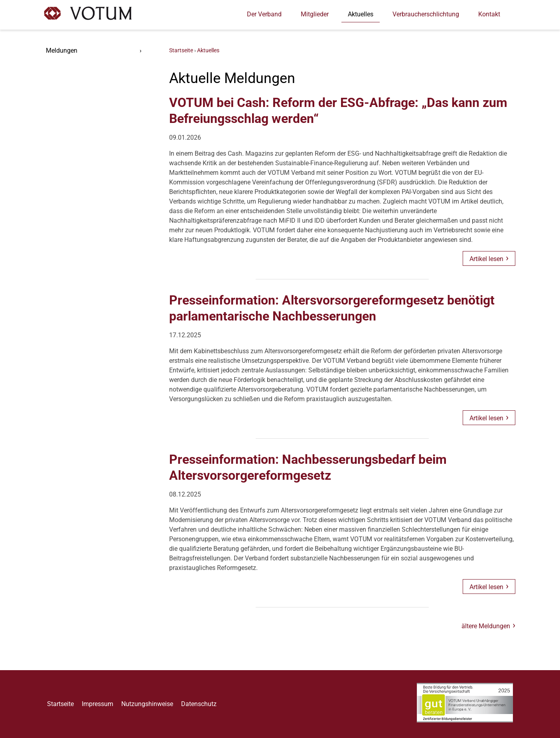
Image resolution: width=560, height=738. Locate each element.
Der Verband (264, 14)
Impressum (98, 704)
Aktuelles (361, 14)
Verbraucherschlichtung (426, 14)
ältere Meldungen (486, 626)
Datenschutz (199, 704)
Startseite (181, 51)
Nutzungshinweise (147, 704)
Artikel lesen (486, 259)
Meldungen (62, 50)
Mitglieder (315, 14)
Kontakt (489, 14)
